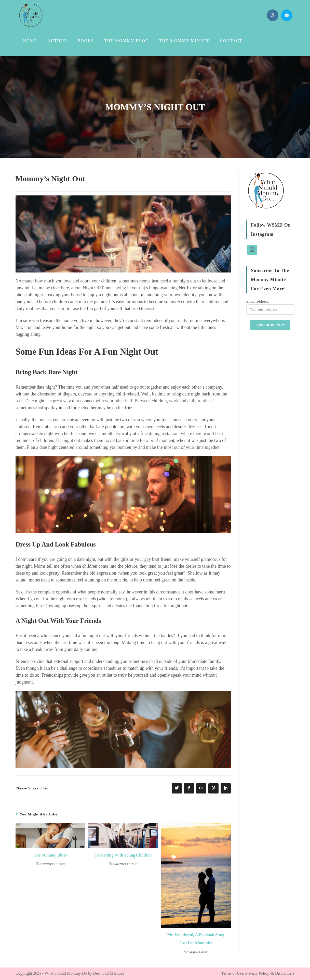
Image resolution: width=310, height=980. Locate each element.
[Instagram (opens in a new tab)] (273, 15)
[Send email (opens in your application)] (287, 15)
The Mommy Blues (50, 855)
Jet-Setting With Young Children (123, 855)
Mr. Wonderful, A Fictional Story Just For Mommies (196, 939)
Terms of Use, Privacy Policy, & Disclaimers (258, 973)
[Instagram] (252, 249)
